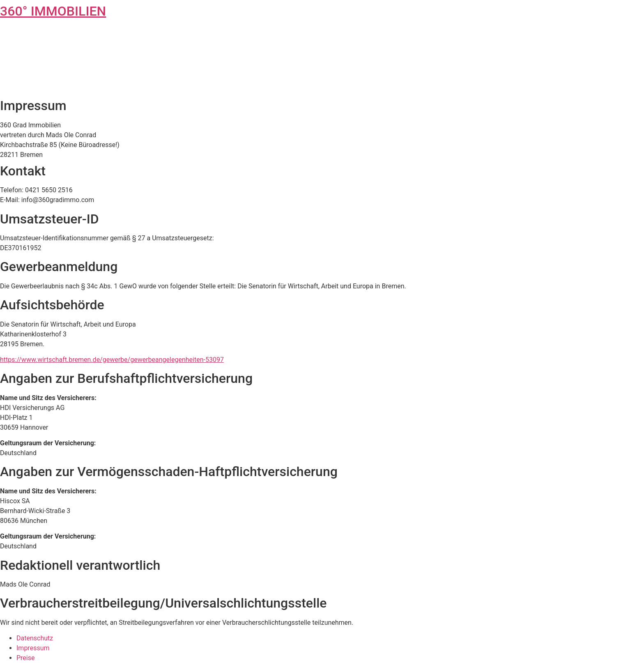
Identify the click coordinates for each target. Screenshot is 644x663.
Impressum (33, 648)
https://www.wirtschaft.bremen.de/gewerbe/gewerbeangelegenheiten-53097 (112, 360)
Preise (25, 658)
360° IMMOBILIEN (53, 11)
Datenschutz (35, 638)
